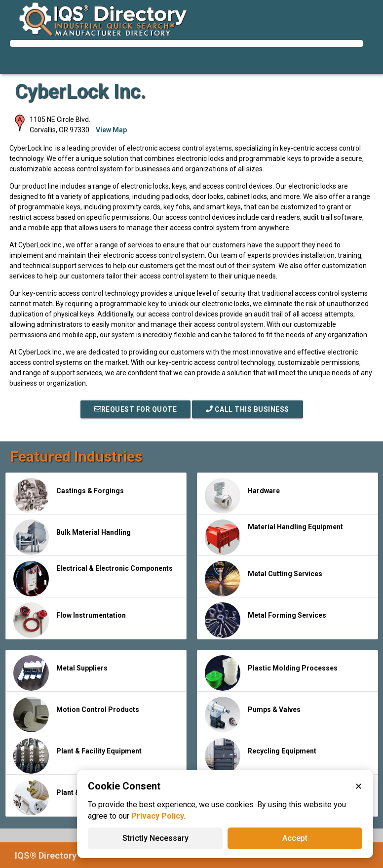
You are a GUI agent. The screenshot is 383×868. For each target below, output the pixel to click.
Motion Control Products (76, 714)
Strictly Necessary (155, 838)
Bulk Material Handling (72, 537)
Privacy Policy (158, 816)
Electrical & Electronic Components (93, 579)
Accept (295, 838)
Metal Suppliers (60, 673)
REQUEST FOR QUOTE (136, 409)
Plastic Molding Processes (271, 673)
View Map (111, 130)
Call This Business (248, 409)
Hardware (242, 496)
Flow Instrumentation (70, 620)
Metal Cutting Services (264, 579)
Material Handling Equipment (274, 537)
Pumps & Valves (253, 714)
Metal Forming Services (266, 620)
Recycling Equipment (261, 756)
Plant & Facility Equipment (77, 756)
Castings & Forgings (69, 496)
